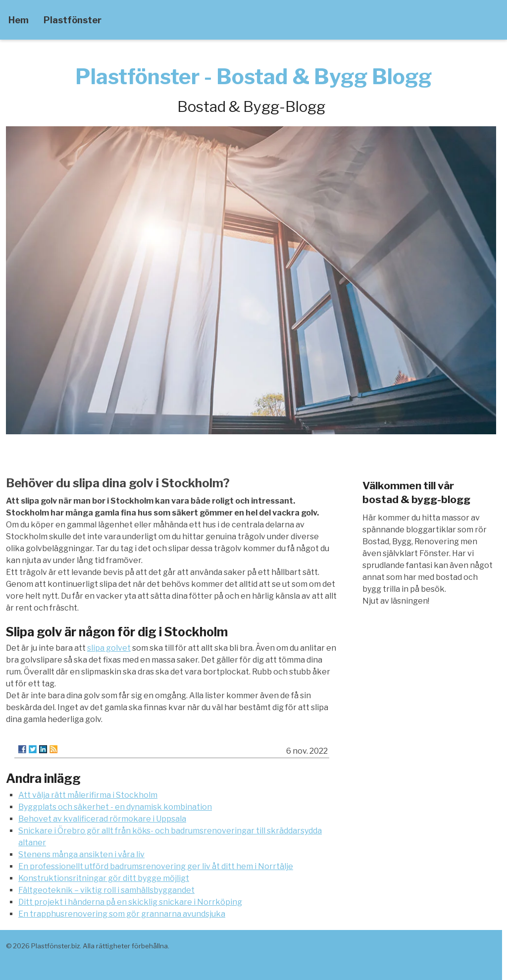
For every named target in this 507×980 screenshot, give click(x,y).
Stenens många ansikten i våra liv (81, 854)
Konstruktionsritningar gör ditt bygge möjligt (104, 878)
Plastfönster (73, 20)
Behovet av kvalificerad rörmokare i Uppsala (102, 819)
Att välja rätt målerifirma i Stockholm (88, 795)
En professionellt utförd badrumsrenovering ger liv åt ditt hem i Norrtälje (156, 866)
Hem (19, 20)
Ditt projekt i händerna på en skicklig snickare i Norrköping (130, 902)
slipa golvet (109, 648)
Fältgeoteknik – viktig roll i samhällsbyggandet (106, 890)
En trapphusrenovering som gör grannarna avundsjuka (122, 914)
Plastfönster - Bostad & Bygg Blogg (253, 77)
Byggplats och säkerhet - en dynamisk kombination (115, 807)
